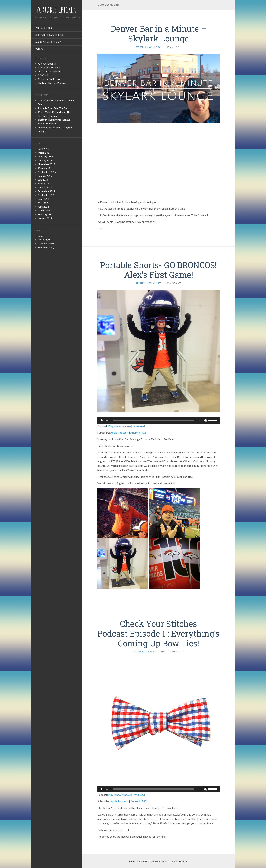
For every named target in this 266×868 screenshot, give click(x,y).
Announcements (47, 64)
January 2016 (45, 160)
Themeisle (182, 861)
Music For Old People (49, 79)
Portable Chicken (45, 28)
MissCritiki (44, 75)
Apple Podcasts (119, 433)
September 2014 (47, 195)
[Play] (102, 420)
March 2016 (44, 153)
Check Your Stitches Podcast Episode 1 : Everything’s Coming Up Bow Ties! (158, 633)
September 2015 (47, 172)
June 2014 (44, 199)
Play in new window (120, 426)
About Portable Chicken (48, 42)
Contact (40, 49)
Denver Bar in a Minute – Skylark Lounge (159, 33)
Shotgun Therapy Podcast (50, 35)
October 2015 (46, 168)
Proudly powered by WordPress (144, 861)
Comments (46, 244)
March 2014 (44, 210)
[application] (158, 420)
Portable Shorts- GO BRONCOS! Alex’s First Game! (158, 270)
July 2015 (43, 180)
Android (135, 433)
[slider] (154, 420)
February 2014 (46, 214)
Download (139, 426)
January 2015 (45, 187)
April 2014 (43, 207)
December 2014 (46, 191)
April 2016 (43, 149)
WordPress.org (46, 247)
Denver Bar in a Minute (50, 71)
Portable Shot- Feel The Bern (54, 108)
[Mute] (206, 420)
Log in (41, 236)
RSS (144, 433)
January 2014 (45, 218)
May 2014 (43, 203)
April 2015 (43, 183)
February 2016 (46, 157)
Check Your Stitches (49, 67)
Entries (44, 240)
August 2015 (45, 176)
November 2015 (46, 164)
